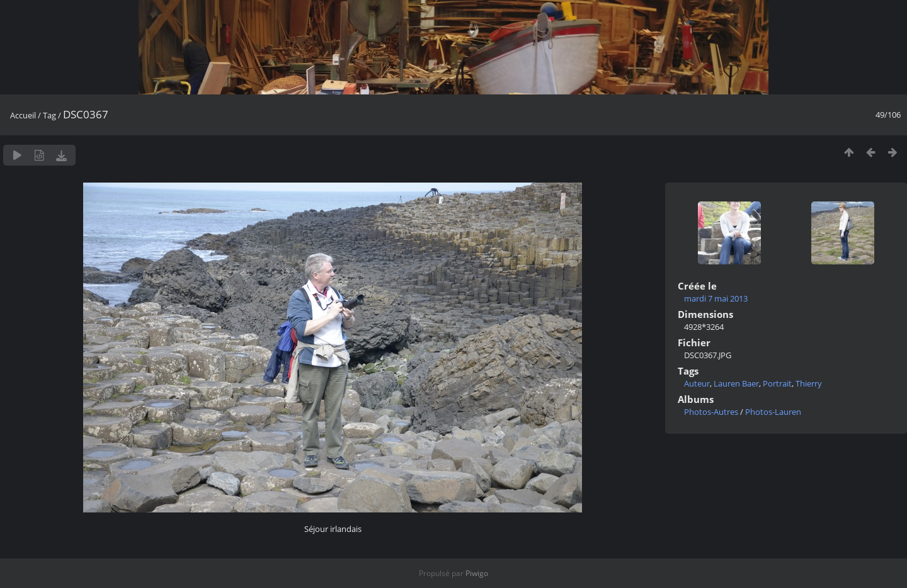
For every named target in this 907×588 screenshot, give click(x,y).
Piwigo (477, 573)
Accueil (23, 115)
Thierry (809, 383)
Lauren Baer (736, 383)
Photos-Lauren (773, 412)
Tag (49, 115)
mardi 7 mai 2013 (716, 298)
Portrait (777, 383)
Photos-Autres (711, 412)
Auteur (697, 383)
